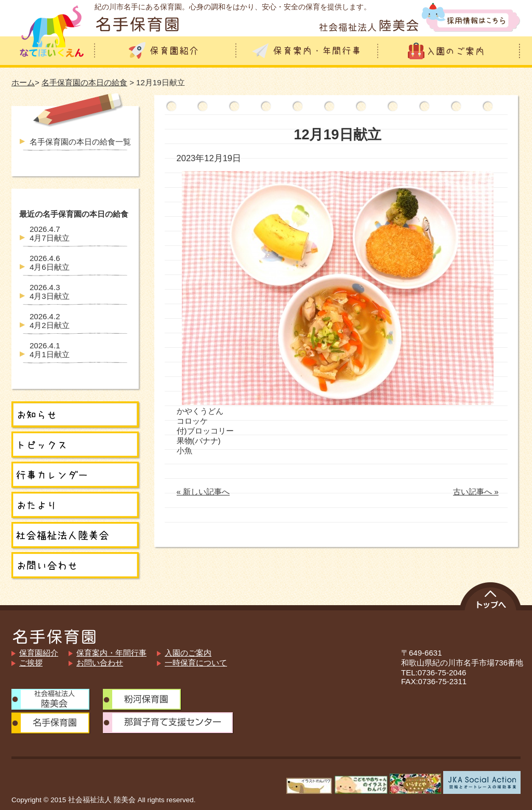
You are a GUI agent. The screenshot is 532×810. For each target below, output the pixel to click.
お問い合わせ (100, 663)
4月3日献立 (50, 292)
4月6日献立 (50, 263)
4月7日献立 (50, 233)
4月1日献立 (50, 350)
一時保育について (196, 663)
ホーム (23, 82)
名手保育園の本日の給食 (84, 82)
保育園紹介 (39, 653)
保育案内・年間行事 (111, 653)
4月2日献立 (50, 321)
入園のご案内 (188, 653)
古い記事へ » (476, 492)
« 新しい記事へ (203, 492)
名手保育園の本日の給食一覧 (80, 142)
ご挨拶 (31, 663)
